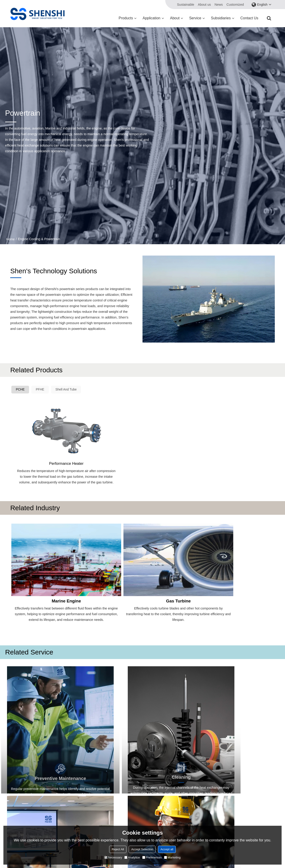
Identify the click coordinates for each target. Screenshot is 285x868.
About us (204, 5)
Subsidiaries (221, 18)
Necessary (113, 857)
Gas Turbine (109, 562)
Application (151, 18)
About (175, 18)
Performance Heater (43, 437)
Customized (235, 5)
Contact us (249, 18)
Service (195, 18)
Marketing (172, 857)
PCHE (21, 390)
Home (11, 239)
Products (126, 18)
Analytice (132, 857)
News (219, 5)
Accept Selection (142, 849)
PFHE (43, 390)
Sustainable (186, 5)
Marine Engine (43, 562)
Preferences (152, 857)
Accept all (167, 849)
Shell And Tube (71, 390)
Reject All (118, 849)
